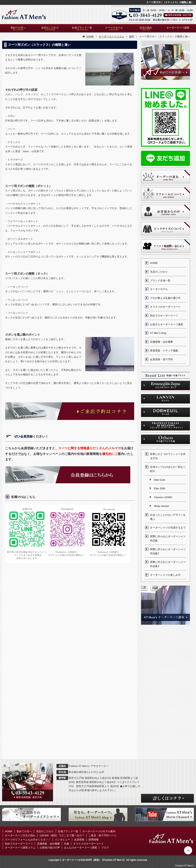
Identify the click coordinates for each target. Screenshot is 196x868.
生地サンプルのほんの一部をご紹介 (168, 469)
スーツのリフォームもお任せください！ (28, 840)
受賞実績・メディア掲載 (164, 351)
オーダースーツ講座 (178, 28)
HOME (154, 263)
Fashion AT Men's (185, 866)
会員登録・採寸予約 (161, 359)
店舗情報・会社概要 (161, 342)
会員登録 (79, 840)
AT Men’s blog (158, 333)
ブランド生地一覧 (160, 281)
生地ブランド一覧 (82, 28)
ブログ (105, 848)
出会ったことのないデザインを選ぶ (168, 517)
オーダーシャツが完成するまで (168, 528)
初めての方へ (18, 28)
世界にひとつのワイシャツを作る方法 (168, 456)
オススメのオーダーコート (165, 307)
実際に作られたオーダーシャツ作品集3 (168, 564)
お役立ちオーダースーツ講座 (167, 324)
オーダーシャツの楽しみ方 (165, 575)
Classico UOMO (163, 497)
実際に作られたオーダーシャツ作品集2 (168, 551)
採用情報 (94, 840)
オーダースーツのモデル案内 (99, 831)
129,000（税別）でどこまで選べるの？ (62, 835)
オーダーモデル (159, 289)
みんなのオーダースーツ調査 (80, 848)
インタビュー (62, 840)
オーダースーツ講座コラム (20, 848)
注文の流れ (146, 28)
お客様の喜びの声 (50, 848)
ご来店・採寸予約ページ (102, 835)
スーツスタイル (114, 28)
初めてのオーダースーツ (164, 316)
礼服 (67, 844)
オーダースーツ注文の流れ (20, 835)
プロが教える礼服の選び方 (165, 298)
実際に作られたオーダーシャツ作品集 (168, 538)
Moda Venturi (161, 506)
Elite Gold (159, 480)
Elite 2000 (160, 488)
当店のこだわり (50, 28)
